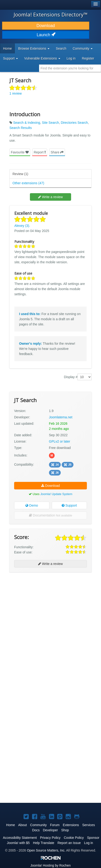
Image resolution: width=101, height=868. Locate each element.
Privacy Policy (50, 838)
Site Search (50, 123)
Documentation (51, 515)
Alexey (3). (22, 226)
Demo (32, 505)
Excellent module (31, 213)
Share (57, 152)
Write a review (50, 197)
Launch (46, 35)
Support (69, 505)
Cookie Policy (74, 838)
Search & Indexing (27, 123)
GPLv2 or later (60, 441)
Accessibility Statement (20, 838)
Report (40, 152)
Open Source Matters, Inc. (46, 850)
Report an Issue (69, 843)
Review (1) (20, 174)
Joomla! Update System (56, 494)
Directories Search (74, 123)
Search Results (21, 128)
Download (46, 26)
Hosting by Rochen (50, 865)
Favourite (20, 152)
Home (7, 48)
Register (88, 58)
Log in (71, 58)
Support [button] (10, 58)
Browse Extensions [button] (34, 48)
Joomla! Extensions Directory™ (51, 14)
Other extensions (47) (28, 183)
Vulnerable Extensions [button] (42, 58)
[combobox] (70, 68)
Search (61, 48)
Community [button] (83, 48)
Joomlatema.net (61, 417)
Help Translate (44, 843)
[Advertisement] (50, 627)
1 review (16, 93)
